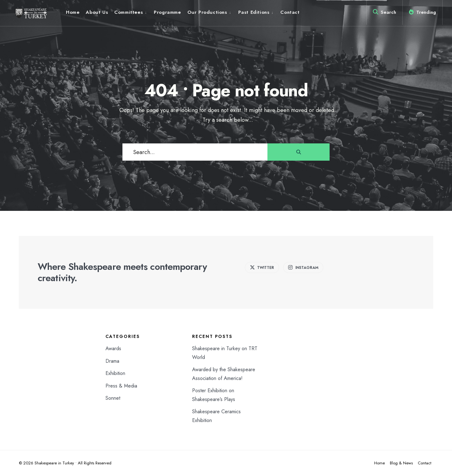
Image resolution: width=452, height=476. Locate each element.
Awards (113, 348)
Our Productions (207, 12)
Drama (112, 361)
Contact (290, 12)
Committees (129, 12)
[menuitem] (131, 12)
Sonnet (113, 398)
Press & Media (121, 386)
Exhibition (115, 373)
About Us (97, 12)
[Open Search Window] (385, 13)
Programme (167, 12)
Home (73, 12)
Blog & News (401, 463)
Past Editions (254, 12)
